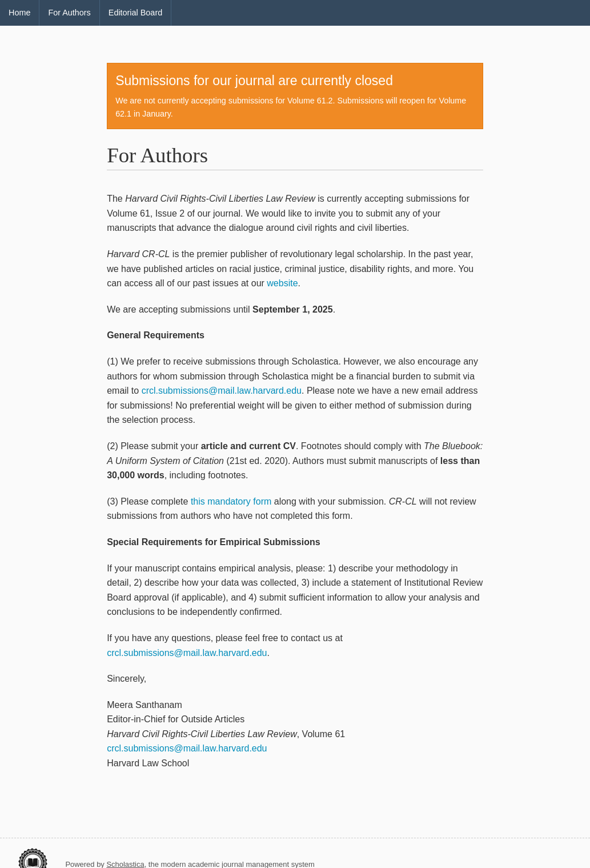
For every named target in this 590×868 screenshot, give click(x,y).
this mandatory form (231, 501)
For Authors (69, 13)
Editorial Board (135, 13)
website (282, 283)
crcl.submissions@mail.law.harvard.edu (222, 391)
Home (19, 13)
